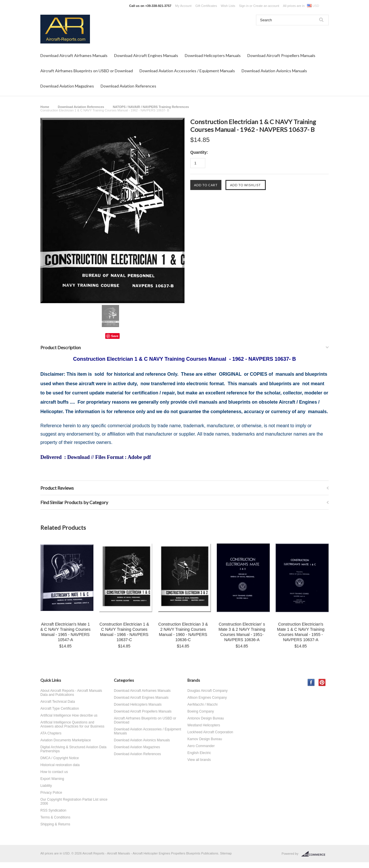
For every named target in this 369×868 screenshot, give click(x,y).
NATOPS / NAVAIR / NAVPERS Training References (151, 107)
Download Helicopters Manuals (213, 55)
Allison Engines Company (207, 698)
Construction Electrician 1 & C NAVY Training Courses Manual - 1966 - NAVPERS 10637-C (124, 632)
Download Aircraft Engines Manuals (146, 55)
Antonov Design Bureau (206, 718)
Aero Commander (201, 746)
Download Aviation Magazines (67, 86)
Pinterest (322, 682)
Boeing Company (201, 711)
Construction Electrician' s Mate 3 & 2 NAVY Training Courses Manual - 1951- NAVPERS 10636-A (242, 632)
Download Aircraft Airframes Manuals (74, 55)
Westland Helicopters (204, 725)
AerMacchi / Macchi (203, 704)
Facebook (311, 682)
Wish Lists (228, 6)
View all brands (199, 760)
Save (115, 336)
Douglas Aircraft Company (207, 691)
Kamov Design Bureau (205, 739)
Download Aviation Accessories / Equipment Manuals (187, 71)
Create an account (266, 6)
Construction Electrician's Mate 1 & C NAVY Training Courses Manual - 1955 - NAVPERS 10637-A (301, 632)
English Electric (199, 753)
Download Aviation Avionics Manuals (274, 71)
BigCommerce (315, 854)
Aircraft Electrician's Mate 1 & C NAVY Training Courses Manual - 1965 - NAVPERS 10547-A (65, 632)
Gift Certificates (206, 6)
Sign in (244, 6)
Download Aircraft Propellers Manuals (281, 55)
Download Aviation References (128, 86)
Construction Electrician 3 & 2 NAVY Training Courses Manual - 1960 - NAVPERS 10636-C (183, 632)
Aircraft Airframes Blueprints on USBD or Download (87, 71)
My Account (183, 6)
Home (45, 107)
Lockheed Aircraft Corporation (210, 732)
